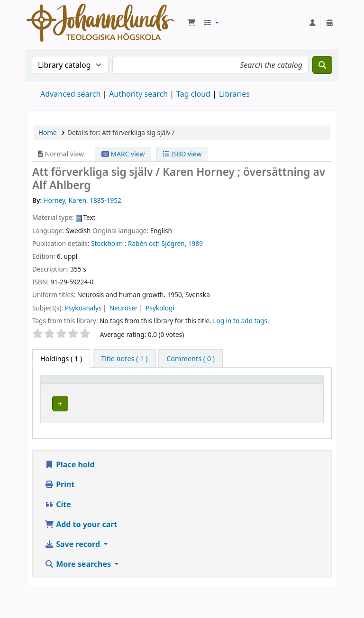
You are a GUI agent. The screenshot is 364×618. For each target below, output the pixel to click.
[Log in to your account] (312, 23)
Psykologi (160, 308)
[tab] (124, 359)
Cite (58, 529)
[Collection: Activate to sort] (204, 389)
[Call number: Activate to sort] (259, 389)
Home (48, 132)
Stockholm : (109, 243)
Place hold (70, 489)
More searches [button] (79, 589)
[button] (191, 23)
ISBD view (182, 154)
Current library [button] (123, 389)
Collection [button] (194, 394)
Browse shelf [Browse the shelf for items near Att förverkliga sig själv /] (251, 425)
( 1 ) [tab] (61, 359)
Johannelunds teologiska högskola (132, 420)
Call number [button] (252, 389)
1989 (196, 243)
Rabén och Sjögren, (157, 243)
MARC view (123, 154)
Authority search (138, 94)
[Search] (322, 65)
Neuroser (124, 308)
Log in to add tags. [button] (241, 321)
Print (59, 509)
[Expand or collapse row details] (304, 425)
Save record (73, 569)
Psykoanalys (83, 308)
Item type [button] (61, 394)
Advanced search (70, 94)
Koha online (100, 23)
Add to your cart (81, 549)
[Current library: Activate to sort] (140, 389)
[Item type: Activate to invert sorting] (73, 389)
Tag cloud (193, 94)
